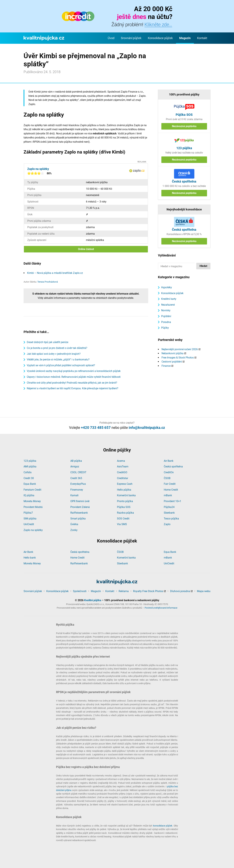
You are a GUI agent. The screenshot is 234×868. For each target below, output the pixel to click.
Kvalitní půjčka (93, 600)
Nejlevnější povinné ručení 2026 (180, 349)
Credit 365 (76, 478)
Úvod (111, 38)
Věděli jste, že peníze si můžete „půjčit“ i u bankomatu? (58, 360)
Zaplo (167, 524)
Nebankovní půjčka (172, 353)
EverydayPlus (78, 484)
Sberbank (169, 513)
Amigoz (75, 467)
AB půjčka (76, 461)
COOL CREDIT (78, 472)
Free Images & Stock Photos (178, 358)
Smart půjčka (78, 519)
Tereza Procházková (48, 282)
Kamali (74, 495)
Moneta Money (32, 501)
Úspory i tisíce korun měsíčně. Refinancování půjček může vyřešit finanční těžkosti (74, 377)
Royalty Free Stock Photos (148, 591)
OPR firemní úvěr (80, 501)
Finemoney (77, 490)
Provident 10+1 (172, 501)
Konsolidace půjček (160, 38)
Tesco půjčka (171, 519)
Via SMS (122, 524)
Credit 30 (29, 478)
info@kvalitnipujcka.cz (147, 428)
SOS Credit (123, 519)
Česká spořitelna (173, 467)
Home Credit (171, 490)
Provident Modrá (33, 507)
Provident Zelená (80, 507)
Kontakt (202, 38)
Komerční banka (126, 495)
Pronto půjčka (125, 501)
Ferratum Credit (32, 490)
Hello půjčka (124, 490)
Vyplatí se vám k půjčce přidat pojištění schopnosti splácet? (61, 365)
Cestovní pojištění (172, 362)
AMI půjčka (30, 467)
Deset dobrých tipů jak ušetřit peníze (48, 342)
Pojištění (166, 316)
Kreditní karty (169, 299)
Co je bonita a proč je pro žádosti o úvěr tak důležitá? (57, 348)
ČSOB (167, 478)
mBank (168, 495)
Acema (121, 461)
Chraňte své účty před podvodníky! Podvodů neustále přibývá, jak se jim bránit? (72, 383)
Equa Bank (30, 484)
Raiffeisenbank (79, 513)
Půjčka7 (28, 513)
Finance (166, 366)
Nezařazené (168, 305)
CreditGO (122, 472)
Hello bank (30, 558)
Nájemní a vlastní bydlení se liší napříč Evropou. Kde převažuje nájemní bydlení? (73, 388)
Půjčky (165, 328)
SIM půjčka (30, 519)
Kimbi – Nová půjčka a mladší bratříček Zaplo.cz (55, 273)
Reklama (124, 591)
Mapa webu (204, 591)
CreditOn (169, 472)
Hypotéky (167, 287)
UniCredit (29, 524)
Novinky (166, 310)
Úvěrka (74, 524)
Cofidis (28, 472)
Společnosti (80, 591)
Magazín (185, 38)
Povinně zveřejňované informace (161, 608)
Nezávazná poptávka (184, 126)
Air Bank (169, 461)
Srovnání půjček (131, 38)
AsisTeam (123, 467)
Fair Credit (170, 484)
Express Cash (125, 484)
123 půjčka (30, 461)
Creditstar (123, 478)
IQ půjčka (29, 495)
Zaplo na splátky (33, 530)
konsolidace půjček (163, 826)
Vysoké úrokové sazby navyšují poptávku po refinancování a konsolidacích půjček (74, 371)
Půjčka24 (169, 507)
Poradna (166, 322)
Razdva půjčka (125, 513)
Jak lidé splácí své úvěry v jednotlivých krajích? (54, 354)
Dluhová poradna (180, 591)
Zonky (74, 530)
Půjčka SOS (124, 507)
